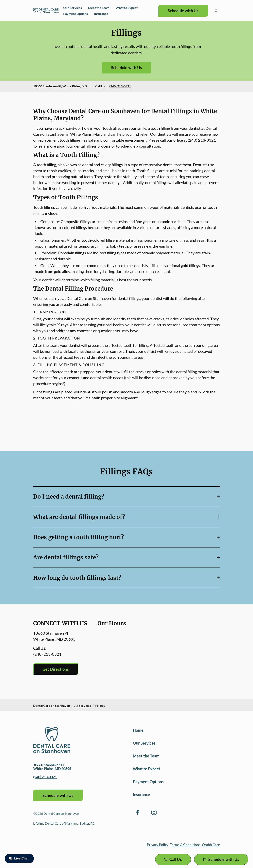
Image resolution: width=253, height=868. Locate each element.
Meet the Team (99, 8)
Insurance (101, 14)
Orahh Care (211, 845)
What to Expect (127, 8)
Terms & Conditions (185, 845)
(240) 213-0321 (120, 86)
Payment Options (76, 14)
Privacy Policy (158, 845)
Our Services (73, 8)
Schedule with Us (183, 11)
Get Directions (56, 669)
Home (138, 730)
